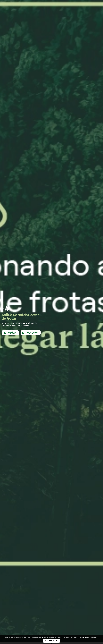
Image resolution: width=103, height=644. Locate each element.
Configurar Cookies (52, 641)
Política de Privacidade (90, 638)
